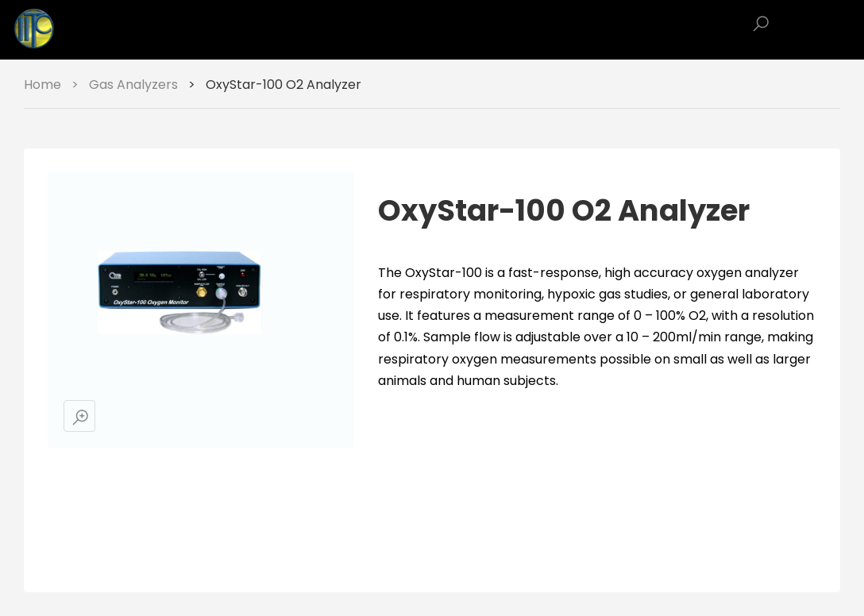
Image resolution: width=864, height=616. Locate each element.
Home (42, 85)
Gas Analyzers (133, 85)
